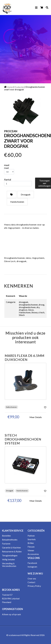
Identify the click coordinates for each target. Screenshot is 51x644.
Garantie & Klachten (11, 547)
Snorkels (32, 539)
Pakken (31, 536)
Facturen (6, 544)
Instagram (32, 567)
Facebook (32, 563)
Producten (19, 87)
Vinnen (31, 550)
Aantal (8, 180)
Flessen (31, 547)
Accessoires (33, 554)
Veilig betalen (8, 559)
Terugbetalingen (10, 555)
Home (10, 87)
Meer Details (36, 417)
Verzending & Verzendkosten (9, 565)
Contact (31, 582)
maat (7, 165)
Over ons (32, 578)
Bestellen (6, 536)
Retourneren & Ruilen (12, 551)
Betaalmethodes (10, 540)
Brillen (31, 543)
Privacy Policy (34, 586)
